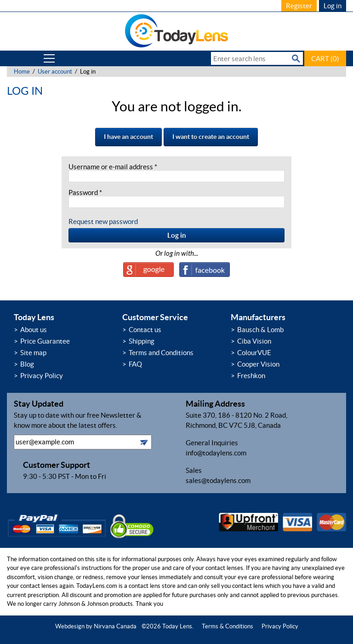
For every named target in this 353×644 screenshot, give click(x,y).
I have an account (128, 137)
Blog (27, 364)
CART (325, 59)
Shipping (142, 341)
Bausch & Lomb (260, 330)
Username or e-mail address (113, 167)
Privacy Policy (42, 376)
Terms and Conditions (161, 353)
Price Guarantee (45, 341)
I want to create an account (211, 137)
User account (55, 72)
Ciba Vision (254, 341)
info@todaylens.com (216, 453)
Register (299, 6)
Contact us (145, 330)
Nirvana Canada (115, 626)
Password (85, 193)
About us (34, 330)
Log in (333, 6)
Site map (33, 353)
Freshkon (251, 376)
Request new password (103, 221)
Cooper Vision (258, 364)
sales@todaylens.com (218, 480)
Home (22, 72)
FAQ (135, 364)
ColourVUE (254, 353)
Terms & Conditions (228, 626)
